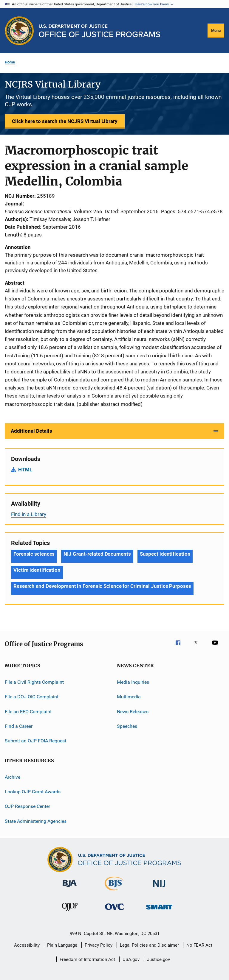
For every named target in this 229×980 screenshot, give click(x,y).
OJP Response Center (27, 806)
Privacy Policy (99, 945)
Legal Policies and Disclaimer (149, 945)
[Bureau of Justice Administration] (70, 888)
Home (10, 62)
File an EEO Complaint (28, 711)
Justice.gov (158, 959)
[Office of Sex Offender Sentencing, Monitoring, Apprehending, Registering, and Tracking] (159, 910)
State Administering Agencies (36, 821)
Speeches (127, 726)
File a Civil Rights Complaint (34, 682)
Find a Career (19, 726)
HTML (25, 470)
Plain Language (62, 945)
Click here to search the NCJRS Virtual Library (65, 121)
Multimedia (129, 697)
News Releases (133, 711)
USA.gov (131, 959)
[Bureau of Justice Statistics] (114, 892)
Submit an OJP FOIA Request (35, 741)
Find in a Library (29, 514)
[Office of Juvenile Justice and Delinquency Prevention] (70, 912)
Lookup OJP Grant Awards (33, 792)
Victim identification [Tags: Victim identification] (37, 570)
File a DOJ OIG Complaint (32, 697)
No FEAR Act (199, 945)
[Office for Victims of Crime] (114, 911)
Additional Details (31, 431)
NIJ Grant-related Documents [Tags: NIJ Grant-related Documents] (97, 554)
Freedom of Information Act (87, 959)
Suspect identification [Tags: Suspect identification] (165, 554)
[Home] (99, 31)
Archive (13, 777)
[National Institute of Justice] (159, 888)
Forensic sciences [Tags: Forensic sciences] (34, 554)
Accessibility (27, 945)
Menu (216, 31)
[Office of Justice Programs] (19, 31)
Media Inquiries (133, 682)
